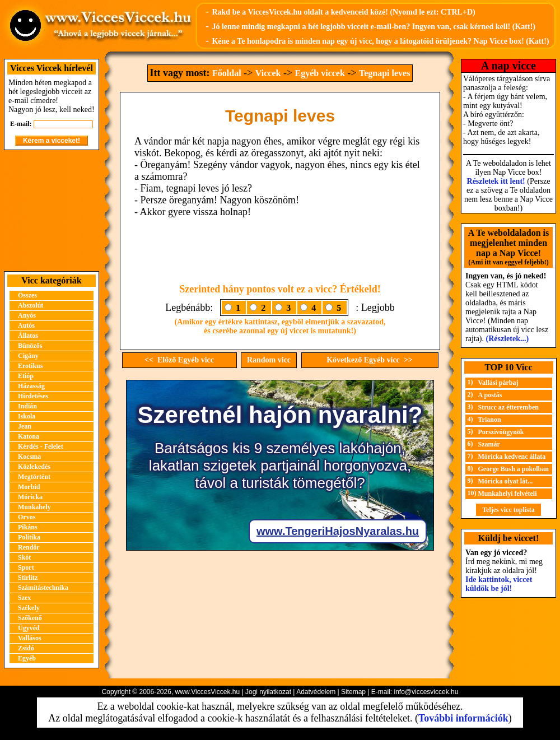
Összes (27, 295)
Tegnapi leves (384, 73)
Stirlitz (28, 578)
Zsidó (26, 648)
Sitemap (353, 692)
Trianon (490, 420)
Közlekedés (34, 467)
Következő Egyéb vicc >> (370, 360)
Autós (26, 325)
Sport (26, 567)
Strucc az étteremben (508, 407)
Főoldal (227, 73)
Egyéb (27, 658)
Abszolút (31, 305)
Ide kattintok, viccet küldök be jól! (499, 584)
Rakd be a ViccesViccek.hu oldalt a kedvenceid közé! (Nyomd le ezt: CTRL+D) (343, 12)
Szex (24, 598)
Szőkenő (30, 618)
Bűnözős (30, 346)
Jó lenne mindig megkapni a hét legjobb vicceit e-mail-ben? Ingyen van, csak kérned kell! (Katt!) (374, 27)
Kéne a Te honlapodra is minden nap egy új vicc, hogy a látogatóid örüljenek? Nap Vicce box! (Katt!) (380, 41)
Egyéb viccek (320, 73)
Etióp (26, 376)
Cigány (28, 356)
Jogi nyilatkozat (268, 692)
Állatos (28, 336)
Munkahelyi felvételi (508, 494)
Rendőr (29, 547)
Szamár (489, 444)
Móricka (30, 497)
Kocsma (29, 457)
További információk (463, 718)
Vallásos (30, 638)
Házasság (31, 386)
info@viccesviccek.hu (426, 692)
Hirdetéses (33, 396)
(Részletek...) (508, 339)
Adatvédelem (316, 692)
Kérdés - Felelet (41, 446)
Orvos (27, 517)
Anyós (27, 315)
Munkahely (34, 507)
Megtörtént (34, 477)
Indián (27, 406)
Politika (29, 537)
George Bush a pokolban (514, 469)
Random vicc (269, 360)
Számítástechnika (43, 588)
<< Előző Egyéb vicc (179, 360)
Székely (29, 608)
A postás (490, 395)
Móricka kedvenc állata (512, 457)
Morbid (29, 487)
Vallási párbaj (498, 383)
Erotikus (30, 366)
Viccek (268, 73)
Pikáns (28, 527)
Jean (25, 426)
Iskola (27, 416)
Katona (29, 436)
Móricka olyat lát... (506, 481)
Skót (24, 557)
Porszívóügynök (501, 432)
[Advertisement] (52, 211)
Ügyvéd (29, 628)
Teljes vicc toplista (508, 510)
